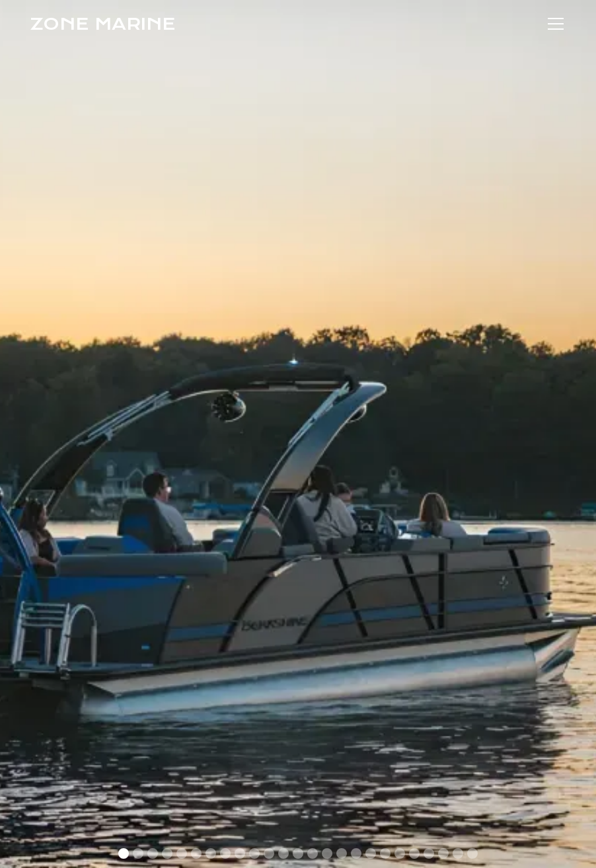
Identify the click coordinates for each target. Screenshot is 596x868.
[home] (103, 24)
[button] (553, 24)
